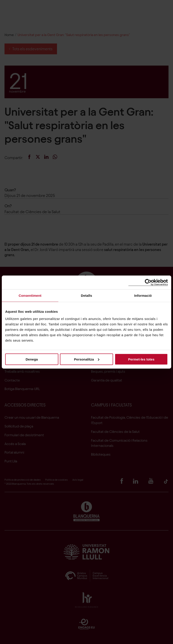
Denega (32, 359)
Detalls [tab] (86, 296)
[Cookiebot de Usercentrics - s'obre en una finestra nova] (148, 282)
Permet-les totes (141, 359)
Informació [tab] (143, 296)
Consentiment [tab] (30, 296)
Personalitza (87, 359)
